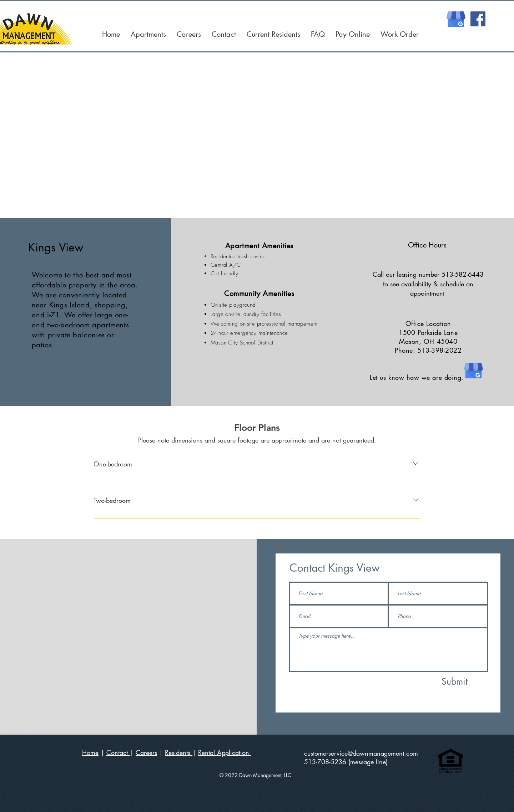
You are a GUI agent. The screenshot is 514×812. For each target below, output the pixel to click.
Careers (146, 752)
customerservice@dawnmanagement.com (361, 753)
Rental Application (225, 752)
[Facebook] (478, 19)
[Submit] (455, 681)
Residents (179, 752)
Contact (118, 752)
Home (90, 752)
